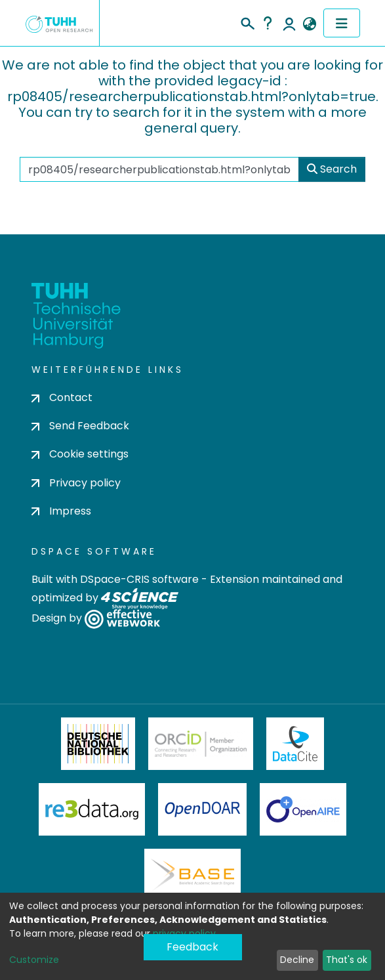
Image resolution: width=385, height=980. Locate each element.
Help (268, 23)
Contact (62, 397)
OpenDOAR (203, 809)
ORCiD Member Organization (201, 744)
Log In (289, 23)
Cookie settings (80, 454)
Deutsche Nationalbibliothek (98, 744)
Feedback (192, 947)
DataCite (295, 744)
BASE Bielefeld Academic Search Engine (192, 875)
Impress (61, 511)
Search (332, 169)
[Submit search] (247, 22)
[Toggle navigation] (342, 23)
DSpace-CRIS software (139, 579)
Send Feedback (80, 426)
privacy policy (184, 933)
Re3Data (92, 809)
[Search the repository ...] (159, 169)
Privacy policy (76, 483)
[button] (310, 24)
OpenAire (303, 809)
